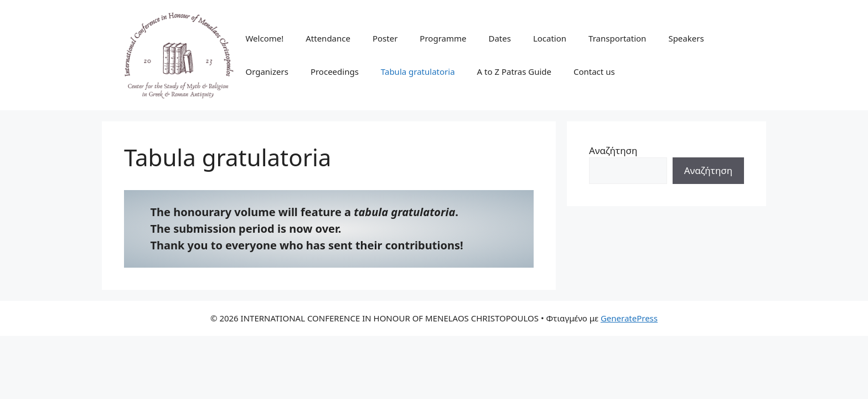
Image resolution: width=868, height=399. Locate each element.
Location (550, 38)
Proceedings (335, 71)
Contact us (594, 71)
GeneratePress (629, 318)
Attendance (328, 38)
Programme (443, 38)
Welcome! (264, 38)
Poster (385, 38)
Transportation (617, 38)
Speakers (686, 38)
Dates (499, 38)
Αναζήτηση (613, 150)
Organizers (267, 71)
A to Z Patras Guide (514, 71)
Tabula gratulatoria (418, 71)
